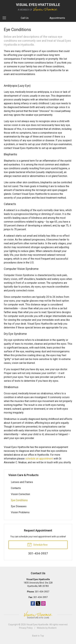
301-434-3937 (42, 592)
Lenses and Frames (22, 482)
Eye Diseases (19, 506)
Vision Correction (20, 494)
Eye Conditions (19, 500)
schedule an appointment (39, 459)
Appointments (57, 18)
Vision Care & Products (23, 475)
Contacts (16, 488)
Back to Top (38, 636)
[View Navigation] (5, 18)
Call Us (25, 18)
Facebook (33, 603)
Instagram (43, 603)
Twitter (38, 603)
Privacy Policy (26, 628)
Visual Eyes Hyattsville (37, 625)
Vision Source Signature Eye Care (38, 615)
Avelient (52, 628)
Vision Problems (20, 512)
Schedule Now (37, 544)
